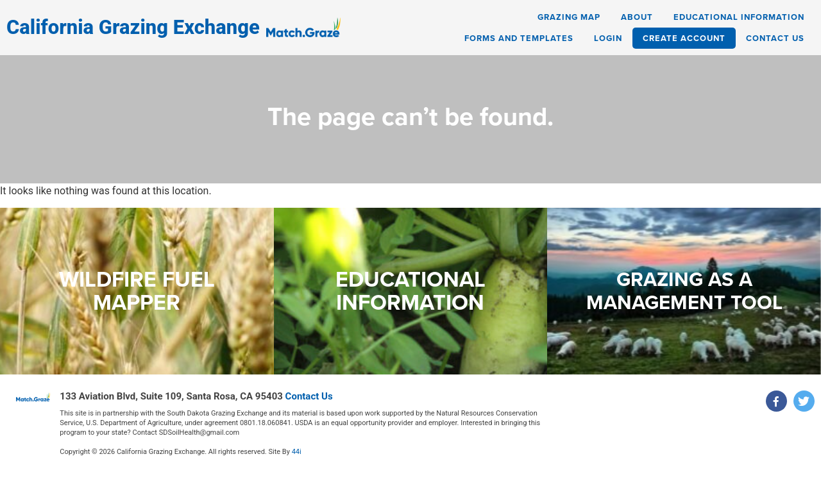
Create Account (684, 38)
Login (608, 38)
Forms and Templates (519, 38)
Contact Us (775, 38)
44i (297, 452)
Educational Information (739, 17)
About (637, 17)
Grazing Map (569, 17)
